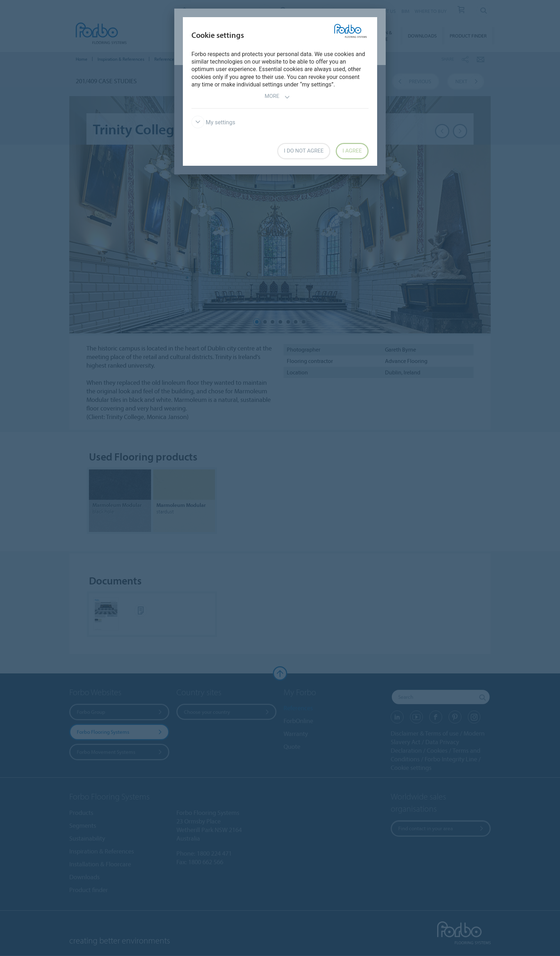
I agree (352, 151)
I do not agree (304, 151)
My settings (213, 122)
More (277, 97)
